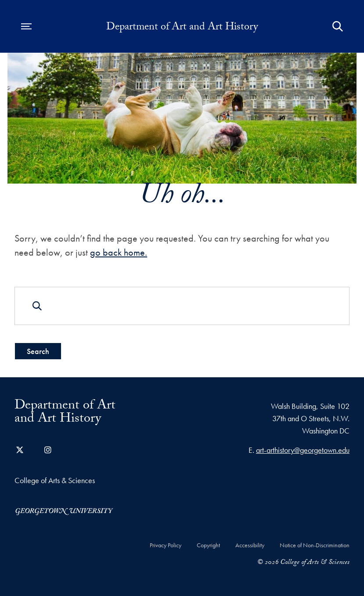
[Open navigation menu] (26, 26)
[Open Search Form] (338, 26)
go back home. (119, 252)
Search (38, 351)
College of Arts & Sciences (55, 480)
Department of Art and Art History (182, 28)
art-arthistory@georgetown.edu (303, 450)
